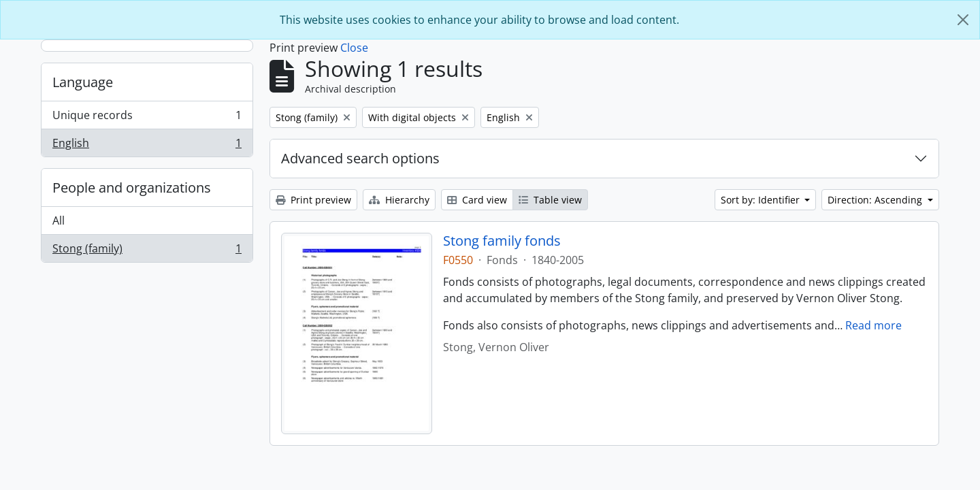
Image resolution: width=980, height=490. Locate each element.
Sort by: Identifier (762, 200)
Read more (873, 325)
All (59, 220)
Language (83, 82)
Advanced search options (360, 158)
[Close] (963, 20)
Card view (477, 200)
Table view (550, 200)
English (147, 146)
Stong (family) (147, 251)
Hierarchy (399, 200)
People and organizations (132, 187)
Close (354, 48)
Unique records (147, 118)
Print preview (313, 200)
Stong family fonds (502, 241)
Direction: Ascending (876, 200)
